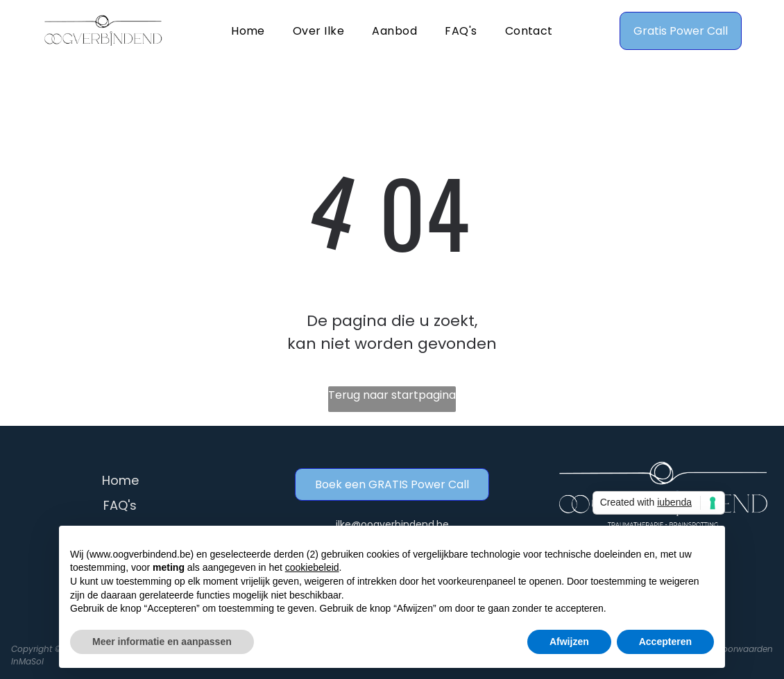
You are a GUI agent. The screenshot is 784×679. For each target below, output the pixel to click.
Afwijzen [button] (569, 642)
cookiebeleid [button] (312, 567)
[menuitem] (248, 30)
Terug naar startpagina (392, 395)
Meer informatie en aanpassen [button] (162, 642)
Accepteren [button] (665, 642)
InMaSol (27, 661)
